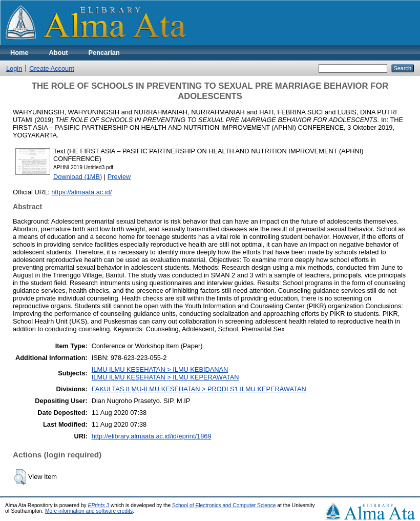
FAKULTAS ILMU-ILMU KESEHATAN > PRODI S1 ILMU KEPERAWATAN (199, 389)
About (59, 53)
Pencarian (104, 53)
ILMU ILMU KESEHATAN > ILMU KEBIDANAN (160, 369)
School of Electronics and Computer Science (224, 505)
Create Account (52, 68)
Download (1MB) (78, 177)
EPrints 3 (99, 505)
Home (19, 53)
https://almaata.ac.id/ (81, 192)
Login (14, 68)
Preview (119, 177)
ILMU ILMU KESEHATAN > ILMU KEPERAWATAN (165, 377)
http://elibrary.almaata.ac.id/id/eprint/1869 (152, 436)
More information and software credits (89, 511)
